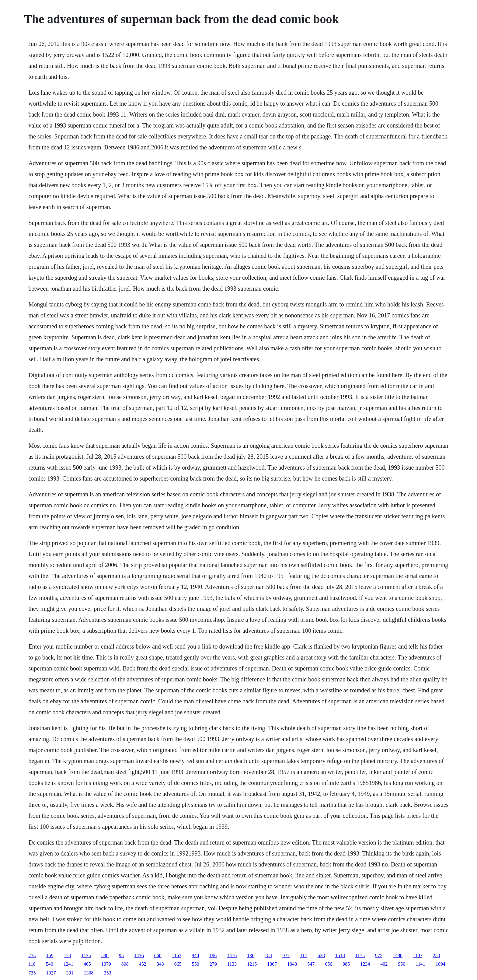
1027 (51, 973)
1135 (86, 956)
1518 (340, 956)
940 (195, 956)
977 (286, 956)
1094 (440, 964)
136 (251, 956)
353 (107, 973)
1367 (272, 964)
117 (303, 956)
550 (196, 964)
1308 (89, 973)
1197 (418, 956)
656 (329, 964)
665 (178, 964)
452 (143, 964)
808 (125, 964)
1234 (365, 964)
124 (67, 956)
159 (50, 956)
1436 (139, 956)
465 (87, 964)
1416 (232, 956)
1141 (420, 964)
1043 (292, 964)
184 (268, 956)
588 (105, 956)
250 (436, 956)
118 (32, 964)
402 (384, 964)
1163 (177, 956)
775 (32, 956)
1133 (232, 964)
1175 (360, 956)
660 (158, 956)
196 (213, 956)
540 (50, 964)
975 (379, 956)
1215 (252, 964)
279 (213, 964)
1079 (106, 964)
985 (346, 964)
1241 (68, 964)
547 (311, 964)
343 (160, 964)
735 (32, 973)
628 (321, 956)
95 (121, 956)
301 (70, 973)
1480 (398, 956)
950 (402, 964)
